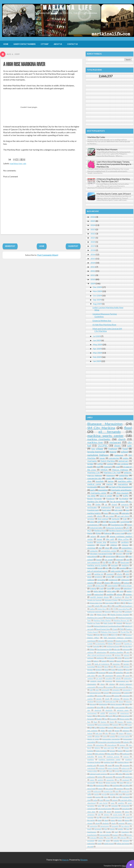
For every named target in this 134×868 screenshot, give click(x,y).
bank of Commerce (102, 664)
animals (126, 655)
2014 (93, 263)
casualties (109, 678)
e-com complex (119, 707)
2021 (93, 238)
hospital (112, 736)
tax (117, 496)
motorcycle (125, 768)
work (99, 844)
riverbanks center (98, 493)
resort (127, 794)
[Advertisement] (109, 104)
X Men (92, 649)
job (128, 560)
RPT (121, 635)
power (100, 789)
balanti (104, 661)
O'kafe (115, 629)
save (106, 806)
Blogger (84, 860)
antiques (91, 658)
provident (119, 577)
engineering (106, 507)
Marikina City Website (97, 502)
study (114, 823)
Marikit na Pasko (94, 623)
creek (122, 551)
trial (122, 835)
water (108, 841)
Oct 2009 (97, 296)
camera (119, 676)
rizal (89, 800)
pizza (89, 577)
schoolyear (91, 809)
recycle (104, 794)
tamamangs (105, 826)
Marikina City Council (95, 618)
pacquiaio (109, 777)
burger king (101, 542)
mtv (107, 568)
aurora (127, 658)
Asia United (109, 603)
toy (101, 832)
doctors (119, 554)
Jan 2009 (97, 361)
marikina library (123, 762)
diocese (129, 702)
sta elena (91, 496)
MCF (89, 531)
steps (113, 820)
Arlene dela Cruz (96, 603)
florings (103, 722)
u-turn (108, 838)
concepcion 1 (127, 690)
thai (106, 829)
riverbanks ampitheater (121, 490)
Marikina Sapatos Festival (119, 531)
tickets (112, 829)
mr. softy (103, 771)
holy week (118, 510)
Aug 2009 (97, 304)
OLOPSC (103, 446)
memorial (91, 568)
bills (112, 667)
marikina (91, 760)
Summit (118, 644)
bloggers (99, 670)
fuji (91, 728)
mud (110, 771)
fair (96, 716)
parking (100, 780)
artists (120, 658)
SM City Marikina (101, 428)
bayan (102, 458)
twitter (101, 838)
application (111, 658)
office (114, 568)
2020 (93, 242)
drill (127, 554)
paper (92, 780)
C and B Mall (124, 522)
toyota (109, 832)
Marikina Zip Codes (96, 137)
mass (106, 513)
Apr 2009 (97, 349)
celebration (128, 678)
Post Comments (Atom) (48, 255)
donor (127, 704)
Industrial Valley (96, 528)
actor (129, 533)
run (111, 493)
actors (93, 536)
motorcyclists (92, 771)
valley (115, 838)
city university (121, 687)
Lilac (92, 615)
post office (126, 786)
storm (90, 586)
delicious (116, 699)
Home (42, 246)
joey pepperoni (94, 562)
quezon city (125, 791)
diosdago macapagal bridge (101, 554)
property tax (108, 791)
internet (120, 560)
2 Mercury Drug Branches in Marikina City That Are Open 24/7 (113, 180)
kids (110, 562)
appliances (100, 658)
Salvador (101, 641)
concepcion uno (95, 693)
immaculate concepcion (111, 739)
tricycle (129, 835)
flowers (120, 722)
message (126, 765)
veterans (123, 838)
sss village (97, 449)
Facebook (110, 499)
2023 (93, 229)
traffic (126, 496)
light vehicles (100, 754)
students (106, 823)
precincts (99, 577)
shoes (117, 446)
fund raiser (106, 510)
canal (127, 676)
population (103, 490)
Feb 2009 (97, 357)
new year (115, 513)
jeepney (122, 745)
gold (110, 731)
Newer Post (10, 246)
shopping (118, 812)
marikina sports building (97, 565)
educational (92, 557)
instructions (100, 745)
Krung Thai (118, 612)
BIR (104, 522)
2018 (93, 250)
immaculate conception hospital (109, 742)
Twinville (96, 647)
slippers (107, 815)
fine (106, 719)
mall (98, 467)
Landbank (128, 612)
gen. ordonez (92, 731)
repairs (90, 516)
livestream (125, 562)
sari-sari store (123, 516)
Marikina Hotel (100, 531)
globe (103, 731)
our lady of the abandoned (120, 487)
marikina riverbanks (99, 439)
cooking (127, 693)
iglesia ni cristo (93, 739)
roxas (108, 800)
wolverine (91, 844)
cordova (100, 696)
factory (90, 716)
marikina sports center (105, 436)
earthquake (92, 507)
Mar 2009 (97, 353)
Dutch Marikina (108, 461)
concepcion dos (94, 478)
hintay (113, 733)
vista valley (112, 591)
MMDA (104, 470)
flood (128, 428)
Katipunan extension (95, 612)
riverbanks (92, 461)
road (118, 467)
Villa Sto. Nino (127, 647)
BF (124, 603)
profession (97, 791)
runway (115, 800)
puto (117, 791)
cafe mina (91, 676)
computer (94, 551)
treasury (115, 835)
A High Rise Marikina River (24, 64)
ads (128, 652)
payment (110, 574)
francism (115, 725)
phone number (111, 783)
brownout (102, 673)
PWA (122, 629)
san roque (110, 516)
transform (125, 832)
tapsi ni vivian (106, 496)
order (127, 774)
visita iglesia (99, 591)
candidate (125, 542)
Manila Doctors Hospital (120, 615)
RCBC (98, 635)
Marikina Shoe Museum (107, 149)
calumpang (109, 676)
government (111, 557)
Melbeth (119, 623)
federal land (125, 716)
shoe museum (123, 493)
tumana (117, 589)
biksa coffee (123, 539)
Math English (108, 623)
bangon (127, 661)
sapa (113, 803)
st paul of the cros (115, 818)
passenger (110, 780)
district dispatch (116, 704)
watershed (99, 594)
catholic (118, 678)
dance (129, 551)
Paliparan (108, 533)
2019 (93, 246)
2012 (93, 271)
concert (106, 693)
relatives (112, 794)
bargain (126, 664)
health (90, 467)
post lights (116, 786)
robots (99, 516)
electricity (109, 710)
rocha (95, 800)
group (117, 731)
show (99, 583)
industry (126, 742)
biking (99, 667)
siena (127, 812)
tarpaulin (115, 826)
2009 (93, 283)
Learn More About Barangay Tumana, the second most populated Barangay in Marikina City (114, 164)
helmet (90, 733)
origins (100, 777)
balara (112, 661)
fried (123, 725)
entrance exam (123, 710)
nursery (113, 774)
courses (109, 696)
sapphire (121, 803)
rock (101, 800)
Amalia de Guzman (95, 600)
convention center (109, 551)
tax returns (125, 826)
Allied (127, 597)
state (100, 820)
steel (106, 820)
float (95, 722)
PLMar (98, 533)
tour (128, 829)
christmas (91, 548)
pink (127, 574)
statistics (117, 583)
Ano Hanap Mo (126, 600)
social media (118, 815)
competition (127, 548)
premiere (120, 789)
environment (92, 713)
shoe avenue (103, 519)
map (127, 510)
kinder (127, 748)
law (116, 562)
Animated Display (111, 600)
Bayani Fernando (95, 499)
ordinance (91, 777)
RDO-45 (114, 635)
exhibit (103, 713)
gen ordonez (123, 464)
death (107, 699)
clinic (130, 687)
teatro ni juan (126, 586)
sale (129, 446)
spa (98, 818)
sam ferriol (103, 803)
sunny (129, 823)
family (110, 716)
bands (119, 661)
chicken (112, 684)
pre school (110, 789)
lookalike (91, 757)
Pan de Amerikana (117, 502)
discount (93, 704)
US (103, 647)
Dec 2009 (97, 287)
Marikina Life (68, 8)
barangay (116, 664)
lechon (90, 754)
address (90, 652)
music (103, 487)
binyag (118, 667)
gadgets (111, 728)
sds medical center (105, 809)
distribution (103, 704)
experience (113, 713)
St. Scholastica (100, 644)
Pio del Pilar (125, 632)
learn (127, 751)
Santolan (110, 641)
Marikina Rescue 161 (122, 620)
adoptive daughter (116, 652)
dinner (121, 702)
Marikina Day (111, 618)
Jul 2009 (97, 336)
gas (101, 557)
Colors (105, 606)
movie (100, 568)
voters (100, 841)
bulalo (111, 673)
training (93, 589)
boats (113, 670)
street (97, 823)
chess (103, 684)
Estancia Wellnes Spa (102, 321)
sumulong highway (98, 455)
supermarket (113, 586)
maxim (102, 765)
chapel (103, 545)
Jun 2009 (97, 340)
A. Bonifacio (117, 597)
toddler (120, 829)
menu (117, 765)
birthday (126, 667)
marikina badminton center (109, 760)
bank (89, 664)
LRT (128, 528)
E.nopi (116, 606)
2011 (93, 275)
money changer (113, 768)
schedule (114, 806)
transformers (92, 835)
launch (120, 751)
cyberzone (126, 696)
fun (95, 728)
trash (101, 589)
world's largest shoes (99, 597)
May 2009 (98, 344)
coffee (100, 464)
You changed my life (104, 649)
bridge (90, 464)
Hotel (129, 525)
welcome (126, 841)
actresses (126, 649)
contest (110, 464)
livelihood (126, 754)
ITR (114, 609)
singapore (91, 815)
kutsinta (90, 751)
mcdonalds (92, 487)
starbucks (116, 519)
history (121, 733)
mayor (113, 452)
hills (107, 733)
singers (107, 583)
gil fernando (110, 432)
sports (104, 818)
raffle (89, 794)
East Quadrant (126, 606)
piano (121, 783)
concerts (125, 504)
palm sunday (116, 571)
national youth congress (98, 774)
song (127, 815)
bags (89, 661)
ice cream (109, 560)
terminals (98, 829)
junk (119, 748)
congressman (116, 693)
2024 (93, 225)
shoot (109, 812)
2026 (93, 217)
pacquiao (119, 777)
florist (112, 722)
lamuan (112, 751)
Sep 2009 (97, 300)
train (125, 519)
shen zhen (91, 812)
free (127, 507)
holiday (97, 736)
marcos (126, 757)
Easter (105, 525)
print (89, 791)
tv (131, 519)
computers (116, 690)
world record (109, 844)
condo (108, 478)
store (120, 820)
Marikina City (94, 472)
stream (90, 823)
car (106, 504)
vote (122, 591)
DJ (111, 606)
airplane (118, 655)
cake (100, 676)
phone (101, 783)
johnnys (97, 748)
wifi (99, 522)
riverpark (108, 467)
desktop (90, 702)
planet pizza (100, 786)
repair (120, 794)
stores (127, 820)
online (120, 774)
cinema (101, 687)
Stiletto (110, 644)
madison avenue (113, 757)
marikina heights (94, 513)
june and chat (109, 748)
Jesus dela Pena (124, 609)
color (97, 690)
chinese (125, 545)
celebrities (124, 475)
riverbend (126, 797)
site (99, 815)
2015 (93, 259)
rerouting (101, 580)
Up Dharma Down (113, 647)
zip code (90, 847)
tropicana (93, 838)
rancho (96, 794)
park (89, 574)
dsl (110, 707)
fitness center (124, 719)
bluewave (111, 475)
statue (127, 583)
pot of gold (91, 789)
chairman (109, 681)
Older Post (73, 246)
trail (116, 832)
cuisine (117, 696)
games (119, 728)
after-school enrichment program (100, 655)
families (103, 716)
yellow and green (123, 844)
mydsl (117, 771)
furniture (102, 728)
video (92, 522)
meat (110, 765)
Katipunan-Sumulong (114, 528)
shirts (101, 812)
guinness (126, 731)
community (105, 690)
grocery (122, 557)
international (112, 745)
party (93, 490)
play (108, 786)
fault (117, 716)
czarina (90, 699)
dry (105, 707)
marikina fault (109, 762)
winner (120, 594)
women (129, 594)
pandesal (128, 777)
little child (111, 754)
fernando (91, 719)
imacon (65, 860)
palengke (125, 513)
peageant (126, 780)
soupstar (91, 818)
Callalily (97, 606)
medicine (125, 565)
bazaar (99, 539)
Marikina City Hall (112, 472)
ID (110, 609)
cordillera (91, 696)
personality (91, 783)
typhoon (113, 449)
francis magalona (103, 725)
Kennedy (108, 612)
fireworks (113, 719)
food (125, 449)
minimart (101, 768)
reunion (98, 797)
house (99, 560)
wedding (110, 594)
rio (112, 797)
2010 (93, 279)
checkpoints (92, 684)
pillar (91, 786)
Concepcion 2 (93, 525)
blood (106, 670)
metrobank (91, 768)
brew (128, 670)
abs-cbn (117, 649)
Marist (90, 533)
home (105, 736)
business (114, 542)
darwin (99, 699)
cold (91, 690)
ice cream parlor (123, 736)
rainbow (91, 580)
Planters (90, 635)
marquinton (123, 484)
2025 (93, 221)
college (115, 548)
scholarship (125, 806)
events (118, 507)
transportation (105, 835)
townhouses (92, 832)
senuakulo (126, 809)
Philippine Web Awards (109, 632)
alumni (103, 536)
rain (24, 163)
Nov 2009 (97, 291)
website (116, 841)
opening (123, 568)
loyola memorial (96, 452)
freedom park (93, 510)
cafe (128, 673)
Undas (98, 504)
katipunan (119, 455)
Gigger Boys (102, 609)
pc (118, 780)
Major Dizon (102, 615)
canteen (90, 678)
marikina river (16, 163)
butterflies (120, 673)
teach (89, 829)
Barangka (113, 522)
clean (107, 548)
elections (119, 478)
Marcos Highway (120, 470)
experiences (125, 713)
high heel (99, 733)
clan (100, 548)
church (122, 439)
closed (114, 504)
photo (120, 574)
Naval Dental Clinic (103, 629)
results (90, 797)
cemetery (91, 545)
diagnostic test (110, 702)
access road (119, 533)
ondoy (126, 458)
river (117, 797)
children (114, 545)
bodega (120, 670)
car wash (99, 678)
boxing (90, 542)
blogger (90, 670)
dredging (91, 707)
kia (104, 562)
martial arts (92, 765)
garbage (126, 728)
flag (89, 722)
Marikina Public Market (102, 620)
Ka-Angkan (124, 499)
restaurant (115, 442)
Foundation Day (117, 525)
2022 (93, 234)
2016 (93, 254)
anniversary (123, 461)
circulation (109, 687)
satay (99, 806)
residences (113, 580)
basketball (91, 667)
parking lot (99, 574)
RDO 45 (106, 635)
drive (99, 707)
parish (127, 571)
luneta (100, 757)
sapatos (91, 583)
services (91, 519)
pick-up (129, 783)
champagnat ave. (122, 681)
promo (109, 577)
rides (106, 797)
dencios (126, 699)
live (118, 754)
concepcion (114, 458)
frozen (129, 725)
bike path (110, 539)
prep (128, 789)
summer (121, 823)
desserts (99, 702)
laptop (111, 481)
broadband (91, 673)
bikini (106, 667)
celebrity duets (96, 681)
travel (109, 589)
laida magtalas (101, 751)
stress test (100, 586)
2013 (93, 267)
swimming (94, 826)
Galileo (92, 609)
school (125, 452)
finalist (99, 719)
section (117, 809)
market (110, 484)
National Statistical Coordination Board (108, 626)
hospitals (100, 481)
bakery (96, 661)
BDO (118, 603)
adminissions (101, 652)
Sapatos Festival (122, 641)
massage (114, 565)
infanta (90, 745)
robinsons (125, 580)
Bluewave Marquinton (105, 424)
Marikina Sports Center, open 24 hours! (114, 194)
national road (127, 771)
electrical (98, 710)
